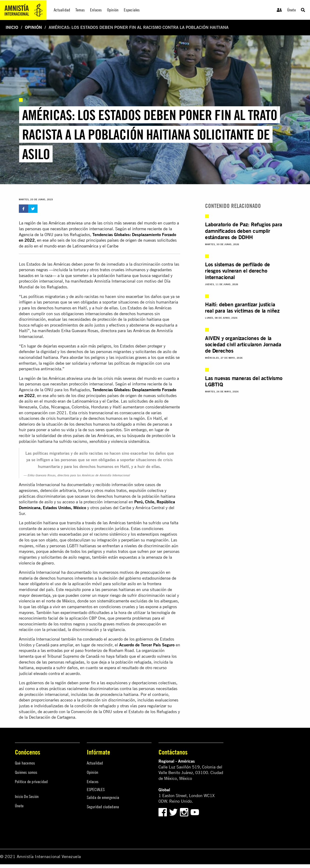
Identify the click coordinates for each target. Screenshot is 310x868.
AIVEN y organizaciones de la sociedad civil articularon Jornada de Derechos (243, 344)
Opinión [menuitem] (113, 10)
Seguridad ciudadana (103, 807)
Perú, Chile (144, 502)
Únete (291, 10)
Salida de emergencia (103, 797)
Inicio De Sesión (27, 796)
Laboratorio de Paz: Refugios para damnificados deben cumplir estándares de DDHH (244, 231)
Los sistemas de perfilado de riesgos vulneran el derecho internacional (238, 271)
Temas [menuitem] (80, 10)
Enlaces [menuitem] (96, 10)
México (80, 508)
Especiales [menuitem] (132, 10)
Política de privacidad (31, 782)
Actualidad (95, 763)
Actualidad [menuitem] (62, 10)
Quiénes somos (26, 772)
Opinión (33, 27)
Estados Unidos (57, 508)
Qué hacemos (25, 763)
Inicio (12, 27)
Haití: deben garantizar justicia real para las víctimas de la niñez (242, 307)
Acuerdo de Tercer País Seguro (147, 645)
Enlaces (93, 782)
